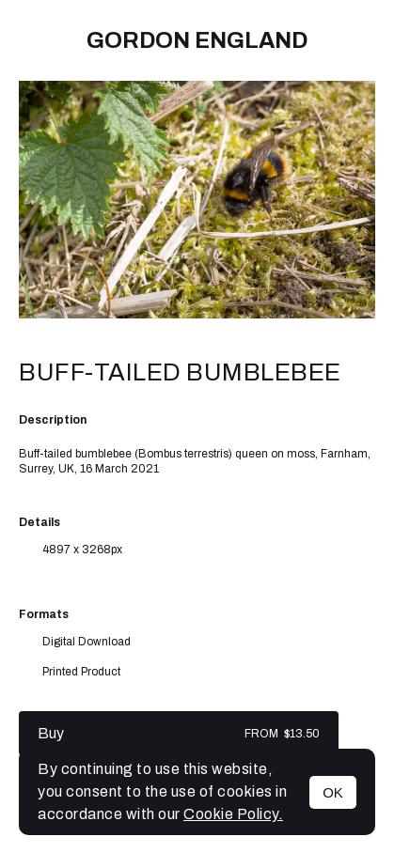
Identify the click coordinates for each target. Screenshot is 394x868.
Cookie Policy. (233, 814)
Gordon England (197, 40)
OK (333, 792)
